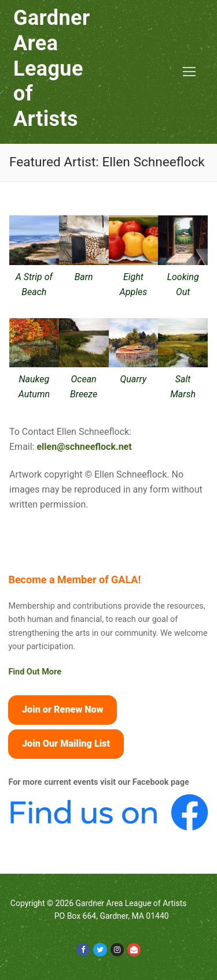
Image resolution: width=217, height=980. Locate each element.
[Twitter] (100, 950)
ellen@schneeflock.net (84, 447)
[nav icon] (189, 72)
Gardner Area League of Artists (52, 68)
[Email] (134, 950)
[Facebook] (83, 950)
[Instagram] (117, 950)
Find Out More (35, 672)
